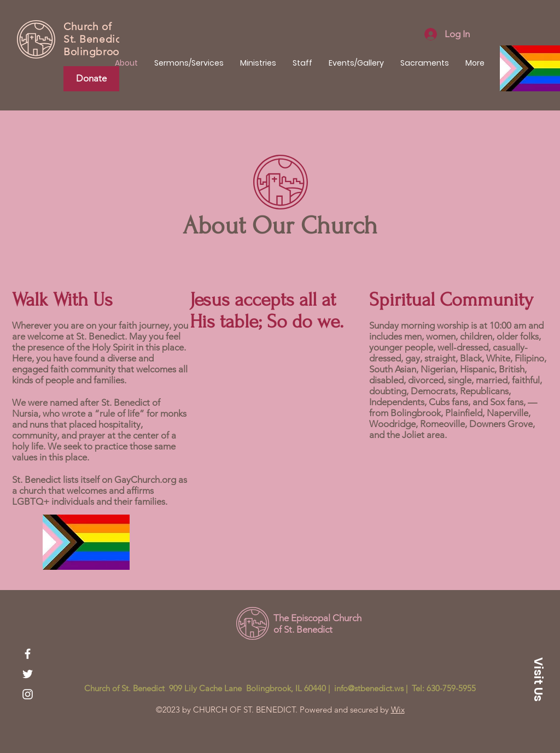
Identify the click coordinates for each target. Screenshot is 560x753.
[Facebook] (28, 654)
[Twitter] (28, 674)
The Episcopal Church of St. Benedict (317, 623)
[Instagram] (28, 694)
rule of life (119, 413)
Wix (398, 710)
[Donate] (91, 79)
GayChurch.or (142, 480)
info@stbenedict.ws (369, 688)
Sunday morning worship (420, 325)
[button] (538, 679)
